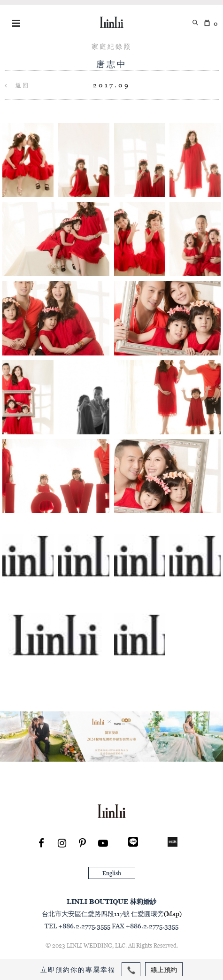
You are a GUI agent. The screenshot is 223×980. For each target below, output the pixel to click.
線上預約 (164, 969)
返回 (17, 85)
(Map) (173, 914)
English (112, 873)
